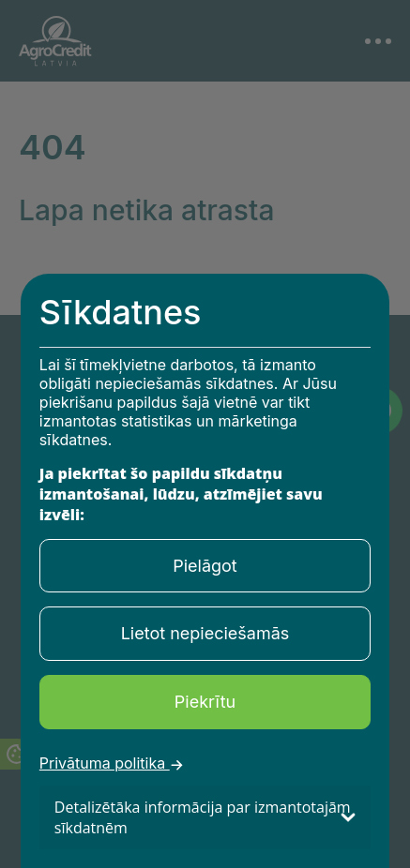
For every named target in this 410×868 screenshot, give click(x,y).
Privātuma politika (112, 764)
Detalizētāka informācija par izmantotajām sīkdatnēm (203, 817)
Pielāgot (205, 566)
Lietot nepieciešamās (205, 633)
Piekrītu (205, 702)
